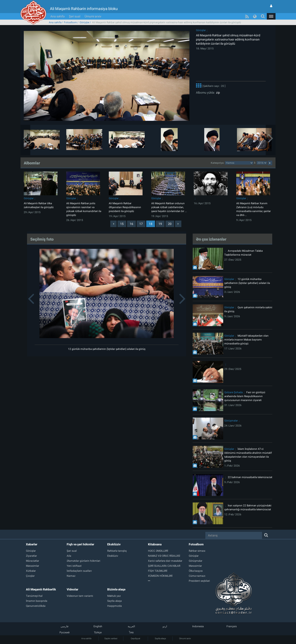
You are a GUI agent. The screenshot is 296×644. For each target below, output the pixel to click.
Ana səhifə (57, 16)
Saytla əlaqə (160, 638)
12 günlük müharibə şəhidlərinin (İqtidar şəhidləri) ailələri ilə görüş (107, 349)
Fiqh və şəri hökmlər (80, 544)
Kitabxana (155, 544)
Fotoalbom (70, 22)
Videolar (72, 589)
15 (122, 224)
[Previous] (113, 224)
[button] (271, 16)
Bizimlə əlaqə (116, 589)
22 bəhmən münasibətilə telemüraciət (250, 477)
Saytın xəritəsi (111, 638)
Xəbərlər (32, 544)
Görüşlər (84, 22)
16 (131, 224)
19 (160, 224)
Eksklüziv (114, 544)
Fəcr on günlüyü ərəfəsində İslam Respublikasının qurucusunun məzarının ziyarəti (245, 396)
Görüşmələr (231, 421)
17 (141, 224)
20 (170, 224)
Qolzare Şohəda (234, 392)
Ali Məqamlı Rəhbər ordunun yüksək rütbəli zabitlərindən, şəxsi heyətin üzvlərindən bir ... (169, 207)
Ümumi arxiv (93, 16)
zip (217, 93)
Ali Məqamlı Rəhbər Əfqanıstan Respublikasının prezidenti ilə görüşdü (125, 207)
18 (151, 224)
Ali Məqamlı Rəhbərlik (41, 589)
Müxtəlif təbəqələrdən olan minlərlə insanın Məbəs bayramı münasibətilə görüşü (246, 340)
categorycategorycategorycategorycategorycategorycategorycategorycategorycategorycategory (239, 163)
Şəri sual (75, 16)
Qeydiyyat (135, 638)
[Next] (178, 224)
